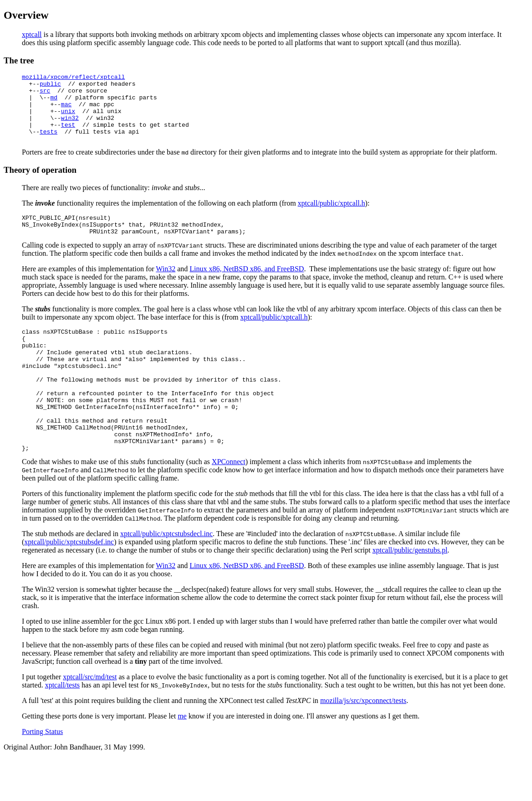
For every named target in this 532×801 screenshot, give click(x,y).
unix (68, 119)
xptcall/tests (62, 727)
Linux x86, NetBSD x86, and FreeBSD (247, 287)
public (50, 86)
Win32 (166, 287)
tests (49, 144)
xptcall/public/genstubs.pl (410, 592)
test (68, 135)
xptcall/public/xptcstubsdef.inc (69, 584)
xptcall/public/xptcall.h (332, 217)
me (182, 758)
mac (66, 111)
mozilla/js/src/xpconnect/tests (363, 743)
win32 (70, 127)
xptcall (32, 34)
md (54, 103)
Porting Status (42, 774)
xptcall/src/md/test (90, 719)
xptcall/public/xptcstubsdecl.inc (166, 576)
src (45, 94)
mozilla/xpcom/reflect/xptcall (73, 78)
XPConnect (229, 504)
